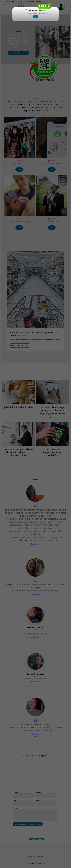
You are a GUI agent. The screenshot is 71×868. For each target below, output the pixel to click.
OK (36, 17)
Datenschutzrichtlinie (43, 14)
